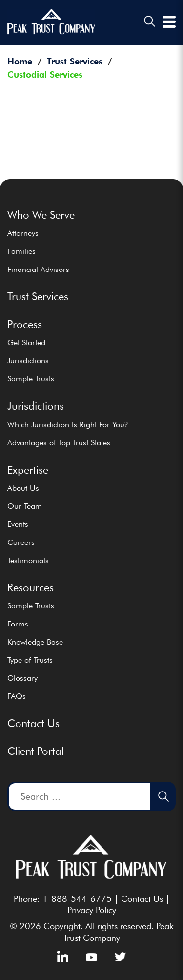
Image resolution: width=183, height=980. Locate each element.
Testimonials (28, 560)
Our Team (25, 506)
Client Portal (36, 751)
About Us (23, 488)
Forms (18, 624)
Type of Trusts (30, 660)
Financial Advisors (38, 269)
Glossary (22, 678)
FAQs (17, 696)
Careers (21, 542)
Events (18, 524)
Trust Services (38, 296)
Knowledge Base (35, 642)
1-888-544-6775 (77, 899)
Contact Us (33, 723)
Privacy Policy (92, 910)
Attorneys (23, 233)
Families (21, 251)
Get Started (26, 343)
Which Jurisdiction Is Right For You (68, 425)
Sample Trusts (31, 379)
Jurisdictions (28, 361)
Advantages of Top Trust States (59, 443)
